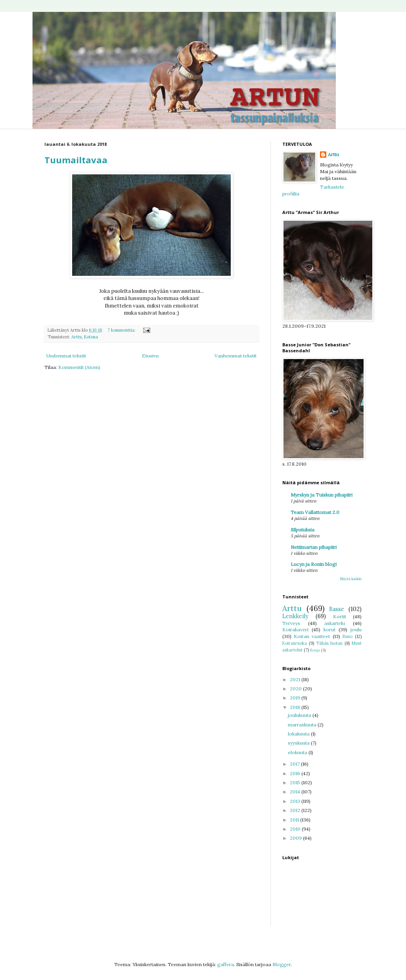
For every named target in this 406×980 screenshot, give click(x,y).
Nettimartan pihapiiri (314, 547)
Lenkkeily (295, 616)
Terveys (291, 623)
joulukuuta (300, 715)
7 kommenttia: (122, 330)
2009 (296, 838)
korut (329, 629)
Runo (348, 636)
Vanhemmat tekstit (236, 356)
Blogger (282, 964)
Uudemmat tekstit (66, 356)
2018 (296, 707)
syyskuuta (299, 743)
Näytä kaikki (351, 579)
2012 (296, 810)
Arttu (77, 337)
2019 (296, 698)
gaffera (226, 964)
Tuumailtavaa (76, 160)
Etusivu (150, 356)
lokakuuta (299, 734)
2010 (296, 829)
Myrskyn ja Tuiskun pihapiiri (322, 495)
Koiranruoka (295, 643)
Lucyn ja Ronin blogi (314, 564)
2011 (295, 820)
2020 (296, 689)
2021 (296, 679)
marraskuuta (303, 725)
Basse (337, 609)
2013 (296, 801)
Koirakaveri (295, 629)
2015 (296, 782)
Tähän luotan (329, 643)
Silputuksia (303, 530)
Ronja (315, 650)
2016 (296, 773)
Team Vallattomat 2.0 (315, 512)
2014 (296, 792)
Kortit (340, 616)
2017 (295, 764)
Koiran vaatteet (312, 636)
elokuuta (298, 752)
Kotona (91, 337)
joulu (356, 629)
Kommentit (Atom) (79, 367)
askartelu (335, 623)
